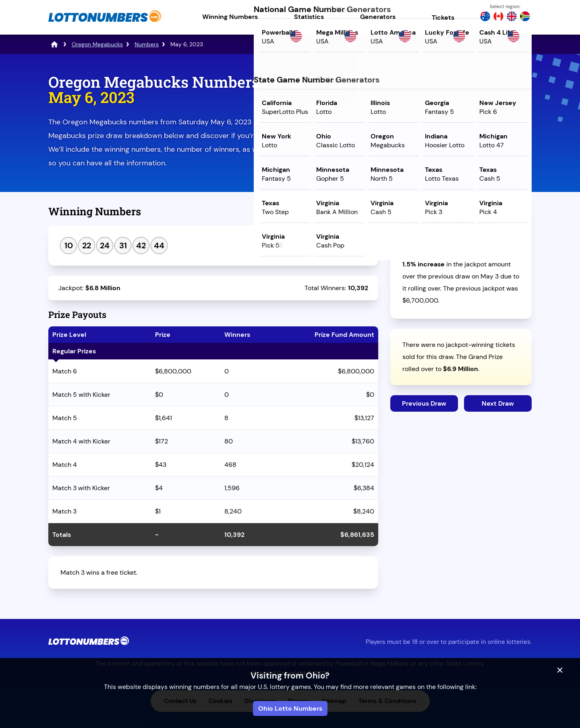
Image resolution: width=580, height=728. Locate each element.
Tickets (443, 18)
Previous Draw (424, 403)
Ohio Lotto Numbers (290, 708)
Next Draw (498, 403)
